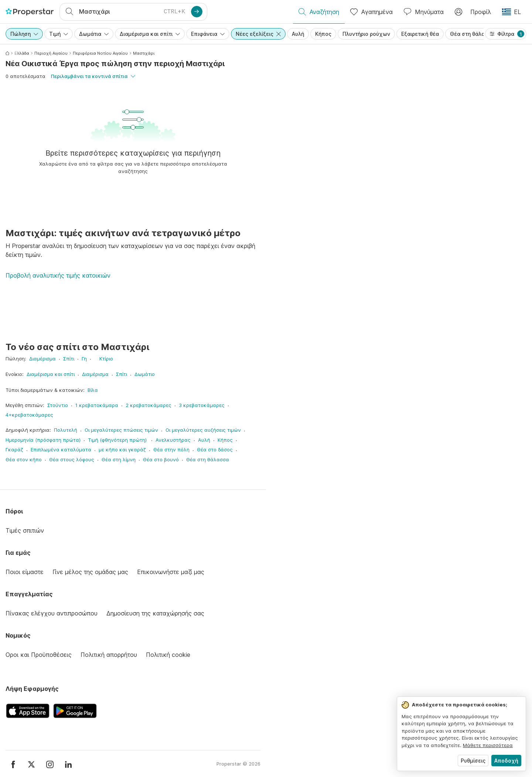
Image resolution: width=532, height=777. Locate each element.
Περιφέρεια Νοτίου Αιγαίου (100, 53)
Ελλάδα (22, 53)
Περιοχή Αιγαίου (51, 53)
